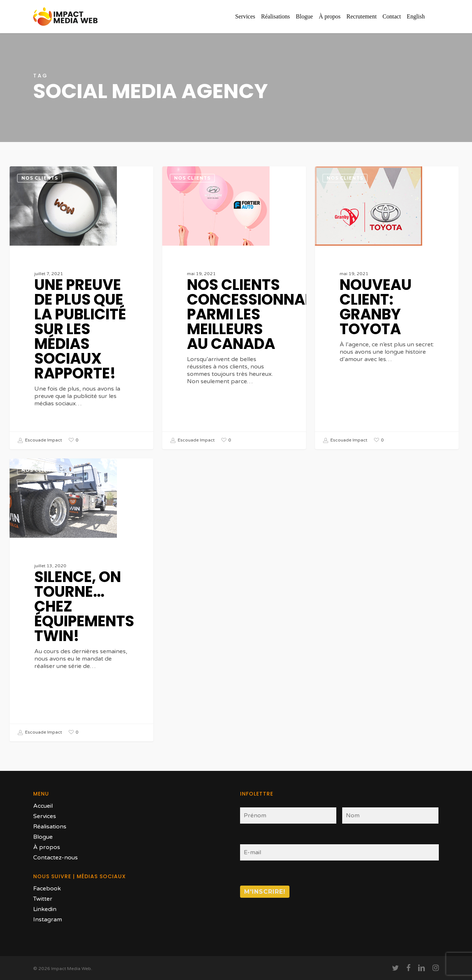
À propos (47, 847)
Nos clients (40, 178)
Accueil (43, 806)
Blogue (43, 837)
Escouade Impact (40, 440)
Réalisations (50, 827)
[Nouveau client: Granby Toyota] (387, 308)
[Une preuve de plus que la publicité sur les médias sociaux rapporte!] (81, 308)
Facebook (47, 889)
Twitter (43, 899)
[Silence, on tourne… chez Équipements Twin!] (81, 608)
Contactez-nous (55, 858)
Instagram (48, 920)
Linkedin (45, 909)
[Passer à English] (416, 17)
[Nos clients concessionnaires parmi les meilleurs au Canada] (234, 308)
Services (45, 816)
